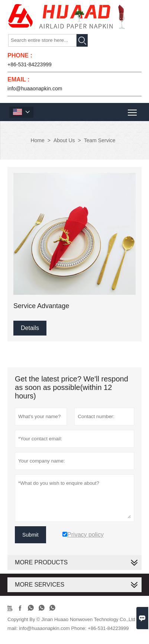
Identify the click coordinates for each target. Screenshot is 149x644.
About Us (64, 140)
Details (30, 328)
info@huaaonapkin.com (35, 89)
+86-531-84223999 (30, 64)
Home (37, 140)
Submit (30, 535)
